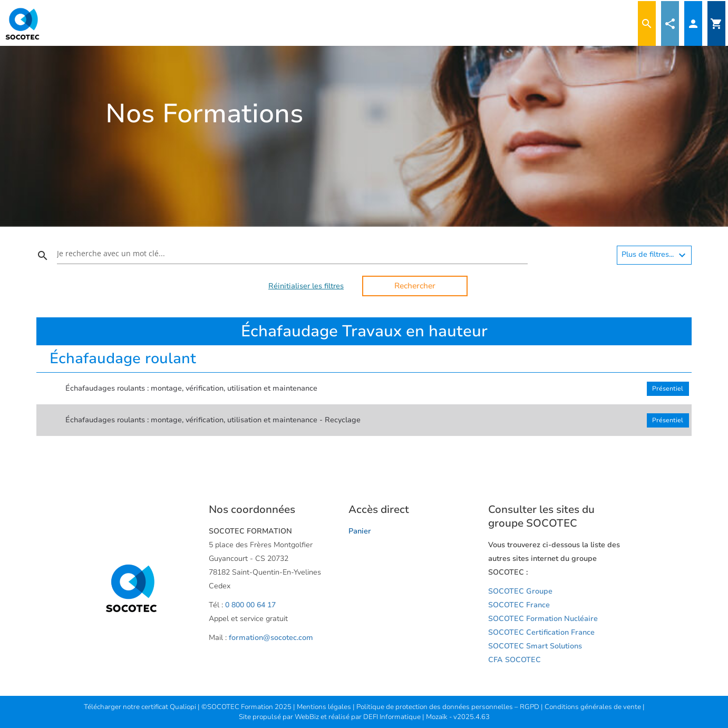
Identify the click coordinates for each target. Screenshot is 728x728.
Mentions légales (325, 707)
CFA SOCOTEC (515, 660)
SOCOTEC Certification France (541, 632)
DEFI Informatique (393, 717)
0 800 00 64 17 (250, 605)
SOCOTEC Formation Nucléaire (543, 619)
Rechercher (415, 286)
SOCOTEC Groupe (520, 591)
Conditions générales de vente (594, 707)
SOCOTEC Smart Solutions (535, 646)
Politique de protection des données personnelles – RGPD (449, 707)
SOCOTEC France (519, 605)
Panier (360, 531)
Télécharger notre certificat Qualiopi (140, 707)
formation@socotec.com (271, 638)
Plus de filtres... (655, 255)
